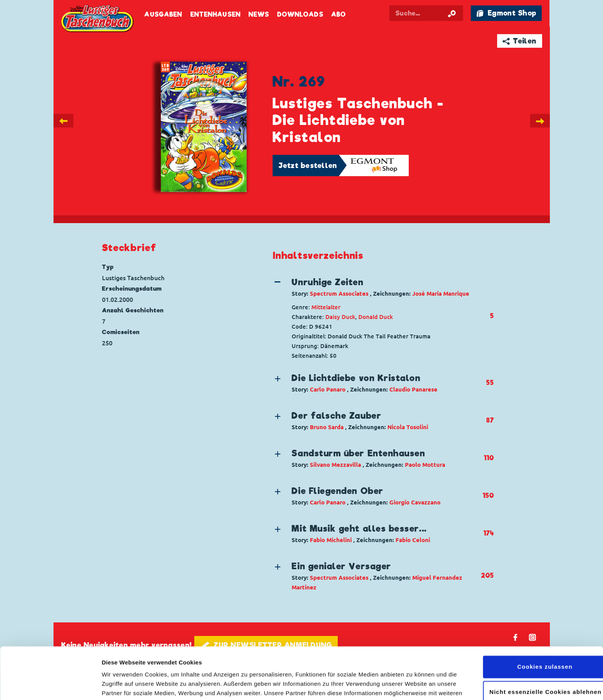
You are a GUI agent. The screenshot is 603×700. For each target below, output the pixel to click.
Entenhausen (216, 15)
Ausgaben (163, 15)
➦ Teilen (519, 41)
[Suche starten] (452, 13)
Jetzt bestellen (308, 165)
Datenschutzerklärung (318, 663)
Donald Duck (376, 317)
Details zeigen (121, 685)
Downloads (300, 15)
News (259, 15)
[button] (377, 287)
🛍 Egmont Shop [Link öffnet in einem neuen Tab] (506, 13)
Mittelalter (326, 307)
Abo (339, 15)
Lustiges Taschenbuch (98, 19)
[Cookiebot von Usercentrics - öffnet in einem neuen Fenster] (50, 685)
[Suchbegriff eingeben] (426, 13)
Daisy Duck (340, 317)
